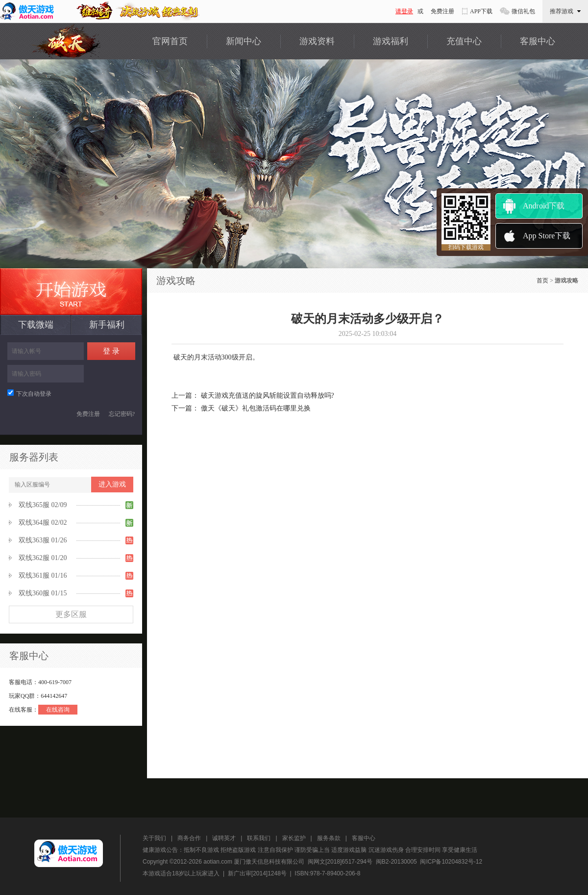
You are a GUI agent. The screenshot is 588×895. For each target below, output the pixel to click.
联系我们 (259, 838)
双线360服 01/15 (43, 593)
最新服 (71, 292)
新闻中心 (244, 41)
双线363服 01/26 (43, 540)
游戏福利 (391, 41)
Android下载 (544, 206)
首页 (542, 281)
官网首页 (170, 41)
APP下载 (481, 11)
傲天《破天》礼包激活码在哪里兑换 (256, 408)
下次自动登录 (29, 394)
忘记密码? (122, 414)
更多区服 (71, 614)
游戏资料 (317, 41)
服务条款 (329, 838)
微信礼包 (523, 11)
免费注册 (442, 11)
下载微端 (36, 325)
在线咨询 (58, 710)
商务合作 (189, 838)
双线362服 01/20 (43, 558)
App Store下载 (547, 236)
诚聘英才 (224, 838)
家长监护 (294, 838)
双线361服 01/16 (43, 575)
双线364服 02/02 (43, 523)
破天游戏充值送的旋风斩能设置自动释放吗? (268, 396)
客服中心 (538, 41)
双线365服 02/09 (43, 505)
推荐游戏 (565, 11)
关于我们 (154, 838)
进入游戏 (112, 484)
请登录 (404, 11)
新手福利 (107, 325)
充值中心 (464, 41)
